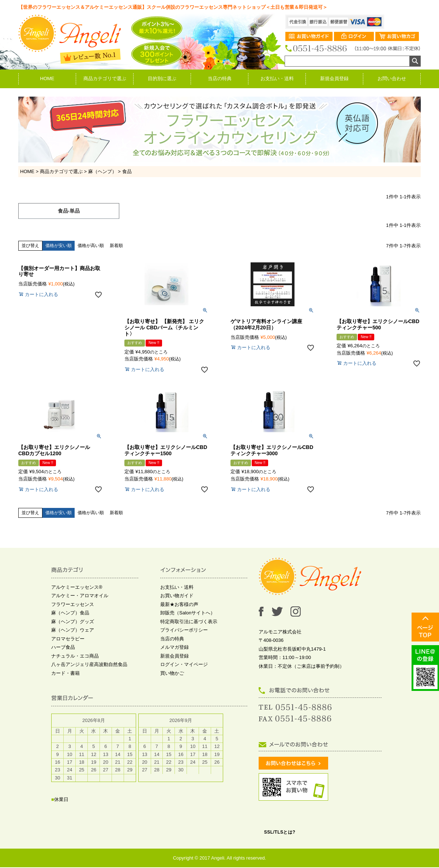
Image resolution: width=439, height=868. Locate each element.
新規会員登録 (334, 78)
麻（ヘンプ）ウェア (73, 637)
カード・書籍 (65, 680)
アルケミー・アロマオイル (80, 602)
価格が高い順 (91, 252)
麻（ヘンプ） (102, 171)
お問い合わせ (392, 78)
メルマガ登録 (175, 654)
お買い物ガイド (177, 602)
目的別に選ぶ (162, 78)
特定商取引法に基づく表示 (189, 628)
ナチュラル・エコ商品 (75, 663)
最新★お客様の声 (179, 611)
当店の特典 (220, 78)
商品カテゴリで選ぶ (105, 78)
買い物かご (172, 680)
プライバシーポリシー (184, 637)
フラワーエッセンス (73, 611)
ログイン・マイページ (184, 671)
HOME (47, 78)
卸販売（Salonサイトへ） (188, 619)
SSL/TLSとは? (280, 839)
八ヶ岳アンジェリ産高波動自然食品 (89, 671)
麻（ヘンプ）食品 (70, 619)
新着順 (116, 252)
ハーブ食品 (63, 654)
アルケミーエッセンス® (77, 594)
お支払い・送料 (277, 78)
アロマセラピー (68, 645)
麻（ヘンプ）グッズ (73, 628)
